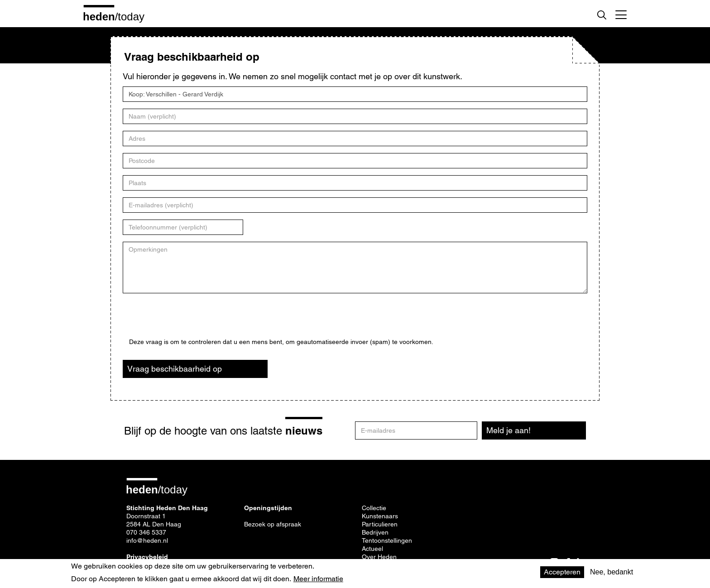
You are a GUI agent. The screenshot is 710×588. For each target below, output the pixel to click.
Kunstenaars (380, 516)
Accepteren (562, 572)
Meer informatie (318, 579)
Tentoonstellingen (387, 540)
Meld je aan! (509, 430)
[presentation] (198, 320)
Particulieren (380, 524)
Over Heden (379, 557)
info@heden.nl (147, 540)
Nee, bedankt (612, 572)
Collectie (374, 508)
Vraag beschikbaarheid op (175, 369)
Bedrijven (375, 532)
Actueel (372, 549)
